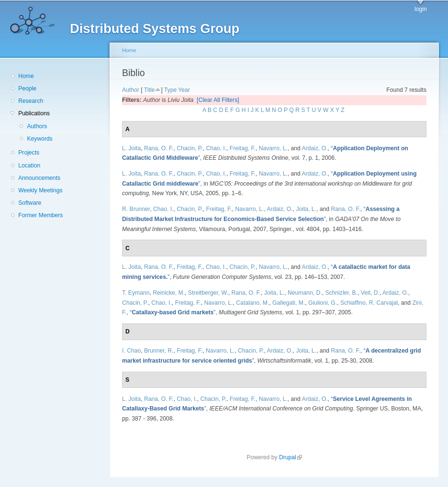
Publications (34, 113)
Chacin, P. (190, 148)
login (421, 9)
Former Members (40, 215)
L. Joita (131, 148)
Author (131, 90)
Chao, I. (217, 148)
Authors (37, 126)
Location (29, 166)
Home (26, 76)
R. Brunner (136, 209)
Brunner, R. (159, 351)
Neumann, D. (305, 293)
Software (30, 203)
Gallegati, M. (289, 303)
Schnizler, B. (341, 293)
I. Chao (131, 351)
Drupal (291, 457)
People (27, 89)
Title (150, 90)
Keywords (39, 139)
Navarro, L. (273, 148)
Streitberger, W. (208, 293)
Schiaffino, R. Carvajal (369, 303)
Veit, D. (370, 293)
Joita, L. (306, 209)
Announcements (39, 178)
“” (173, 312)
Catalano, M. (252, 303)
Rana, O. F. (159, 148)
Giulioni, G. (323, 303)
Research (31, 101)
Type (170, 90)
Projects (29, 153)
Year (184, 90)
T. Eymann (136, 293)
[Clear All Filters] (218, 100)
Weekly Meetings (40, 190)
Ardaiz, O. (315, 148)
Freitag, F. (243, 148)
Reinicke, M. (169, 293)
